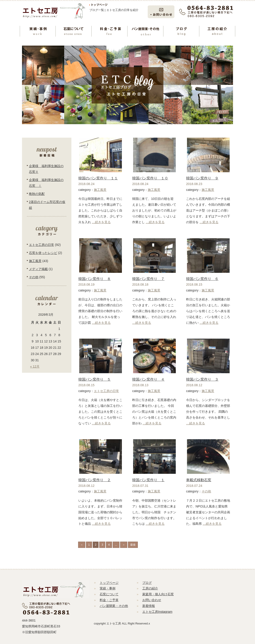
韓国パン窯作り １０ (150, 178)
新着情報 (149, 606)
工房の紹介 (150, 588)
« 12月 (35, 366)
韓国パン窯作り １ (148, 480)
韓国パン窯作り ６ (202, 279)
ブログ (147, 583)
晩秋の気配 (37, 194)
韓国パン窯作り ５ (95, 379)
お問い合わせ (152, 600)
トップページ (109, 583)
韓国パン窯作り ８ (95, 279)
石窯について (109, 594)
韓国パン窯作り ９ (202, 178)
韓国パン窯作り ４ (148, 379)
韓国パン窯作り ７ (148, 279)
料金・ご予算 (109, 600)
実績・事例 (108, 588)
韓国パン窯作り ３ (202, 379)
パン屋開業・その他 (114, 606)
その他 (206, 491)
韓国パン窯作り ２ (95, 480)
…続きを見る (101, 222)
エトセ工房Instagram (157, 612)
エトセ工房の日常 (106, 391)
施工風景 (100, 190)
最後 (133, 545)
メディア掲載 (38, 269)
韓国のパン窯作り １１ (98, 178)
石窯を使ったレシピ (43, 253)
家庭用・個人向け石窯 (158, 594)
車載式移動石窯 (199, 480)
